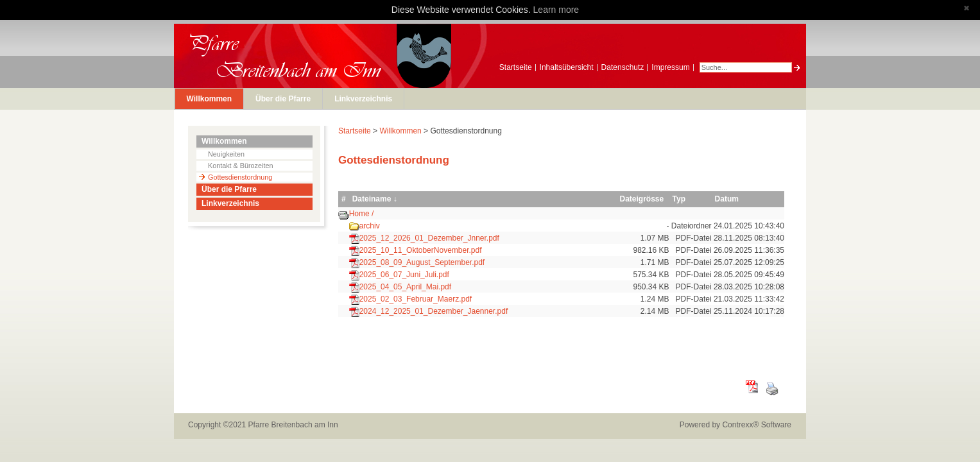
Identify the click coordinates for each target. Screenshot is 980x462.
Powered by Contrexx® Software (735, 425)
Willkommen (210, 99)
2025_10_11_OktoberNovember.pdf (421, 250)
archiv (370, 226)
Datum (727, 199)
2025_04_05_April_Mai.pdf (405, 287)
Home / (362, 214)
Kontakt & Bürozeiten (240, 166)
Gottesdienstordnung (240, 177)
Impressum (670, 67)
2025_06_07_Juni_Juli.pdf (404, 275)
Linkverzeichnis (363, 99)
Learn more (556, 10)
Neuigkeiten (226, 154)
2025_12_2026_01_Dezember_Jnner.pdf (429, 238)
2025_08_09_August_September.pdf (422, 262)
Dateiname (372, 199)
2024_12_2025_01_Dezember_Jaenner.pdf (434, 311)
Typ (679, 199)
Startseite (516, 67)
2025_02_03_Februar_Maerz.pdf (416, 299)
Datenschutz (623, 67)
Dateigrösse (641, 199)
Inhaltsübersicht (567, 67)
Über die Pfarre (283, 99)
